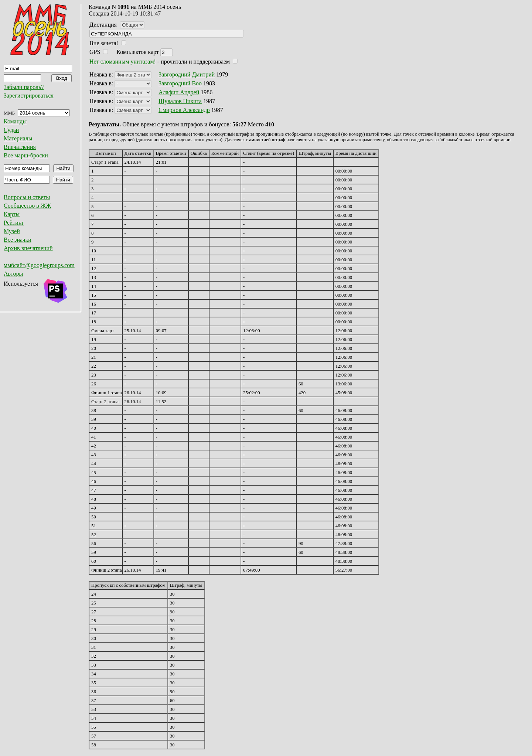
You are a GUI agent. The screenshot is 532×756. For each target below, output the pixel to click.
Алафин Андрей (179, 92)
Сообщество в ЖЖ (27, 206)
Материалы (18, 138)
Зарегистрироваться (29, 96)
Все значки (18, 240)
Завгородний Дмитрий (187, 74)
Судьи (11, 130)
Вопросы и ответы (27, 197)
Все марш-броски (26, 155)
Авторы (13, 274)
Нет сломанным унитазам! (123, 62)
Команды (15, 121)
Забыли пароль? (24, 87)
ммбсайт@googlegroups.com (39, 265)
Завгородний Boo (180, 83)
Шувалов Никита (180, 101)
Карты (12, 214)
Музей (12, 231)
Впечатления (20, 147)
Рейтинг (14, 223)
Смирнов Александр (184, 110)
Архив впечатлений (28, 248)
